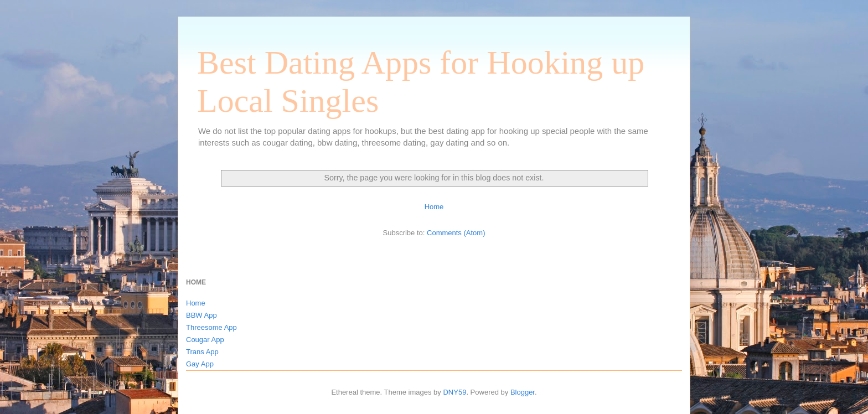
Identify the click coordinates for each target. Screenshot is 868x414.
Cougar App (205, 340)
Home (434, 207)
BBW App (201, 315)
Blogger (523, 392)
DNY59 (454, 392)
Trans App (202, 352)
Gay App (200, 364)
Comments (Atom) (456, 233)
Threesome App (211, 327)
